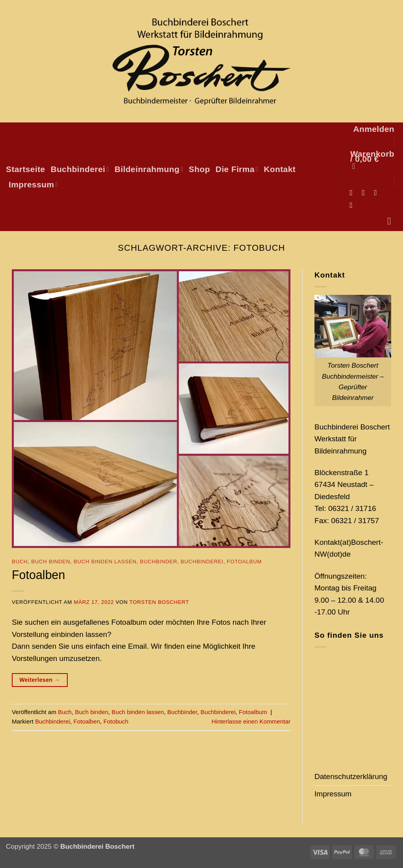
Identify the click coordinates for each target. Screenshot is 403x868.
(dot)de (339, 554)
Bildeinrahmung (149, 169)
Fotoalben (38, 575)
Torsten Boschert (159, 602)
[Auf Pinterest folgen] (353, 205)
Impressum (33, 184)
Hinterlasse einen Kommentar (251, 721)
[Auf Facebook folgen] (353, 192)
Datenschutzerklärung (351, 776)
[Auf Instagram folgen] (365, 192)
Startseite (26, 169)
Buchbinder (159, 562)
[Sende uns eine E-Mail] (378, 192)
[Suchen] (392, 221)
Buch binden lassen (105, 562)
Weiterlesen (40, 680)
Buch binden (51, 562)
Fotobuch (116, 721)
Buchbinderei (80, 169)
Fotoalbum (244, 562)
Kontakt (280, 169)
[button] (374, 129)
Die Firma (237, 169)
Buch (20, 562)
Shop (200, 169)
